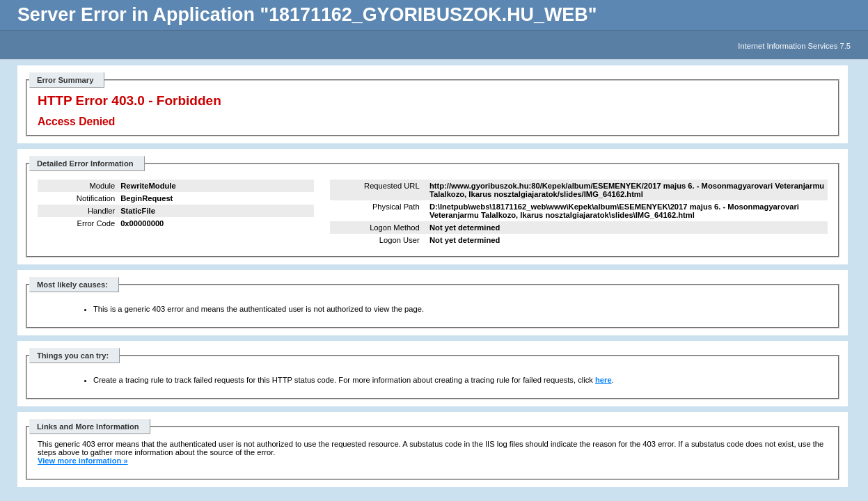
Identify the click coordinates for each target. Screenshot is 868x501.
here (603, 380)
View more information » (83, 461)
